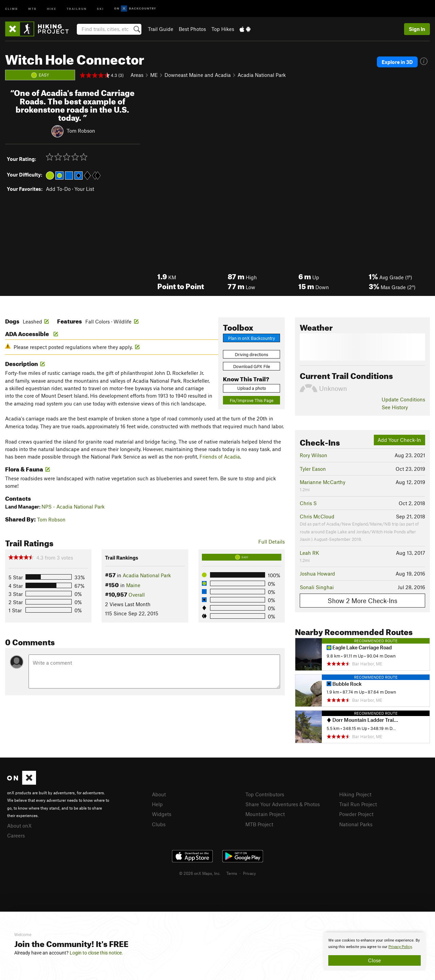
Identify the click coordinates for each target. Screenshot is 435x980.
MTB (32, 8)
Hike (52, 8)
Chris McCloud (317, 516)
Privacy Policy (400, 947)
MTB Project (259, 824)
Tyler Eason (313, 469)
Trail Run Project (358, 804)
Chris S (308, 503)
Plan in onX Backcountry (251, 338)
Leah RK (309, 553)
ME (154, 75)
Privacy (249, 873)
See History (395, 407)
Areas (137, 75)
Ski (100, 8)
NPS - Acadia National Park (73, 506)
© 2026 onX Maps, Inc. (200, 873)
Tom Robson (81, 131)
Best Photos (192, 29)
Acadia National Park (262, 75)
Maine (133, 585)
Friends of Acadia (220, 456)
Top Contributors (265, 794)
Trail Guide (161, 29)
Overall (137, 595)
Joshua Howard (317, 574)
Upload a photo (252, 388)
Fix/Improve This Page (252, 400)
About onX (19, 826)
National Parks (356, 824)
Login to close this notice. (96, 953)
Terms (232, 873)
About (159, 794)
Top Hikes (223, 29)
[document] (375, 951)
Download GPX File (252, 366)
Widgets (162, 814)
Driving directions (251, 354)
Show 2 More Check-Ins (362, 601)
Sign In (417, 29)
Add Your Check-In (399, 440)
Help (157, 804)
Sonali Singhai (317, 587)
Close (375, 960)
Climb (12, 8)
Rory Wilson (314, 455)
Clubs (159, 824)
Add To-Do (58, 189)
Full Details (272, 542)
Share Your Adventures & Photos (283, 804)
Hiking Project (355, 794)
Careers (16, 835)
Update (403, 399)
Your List (84, 189)
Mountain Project (265, 814)
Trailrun (77, 8)
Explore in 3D (397, 62)
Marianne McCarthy (323, 482)
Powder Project (356, 814)
